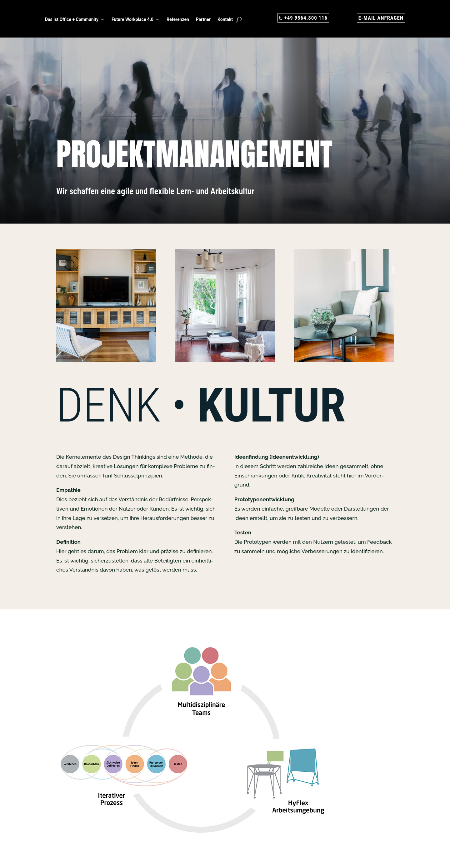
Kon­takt (225, 20)
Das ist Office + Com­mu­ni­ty (72, 20)
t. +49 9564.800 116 (302, 18)
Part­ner (203, 20)
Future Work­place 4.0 (132, 20)
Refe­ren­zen (178, 20)
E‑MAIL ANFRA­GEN (379, 18)
